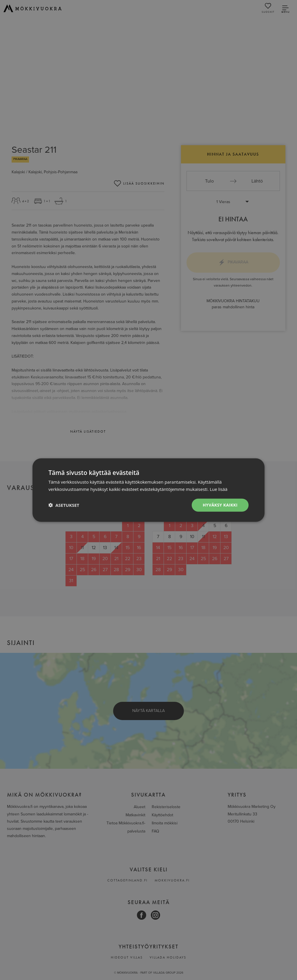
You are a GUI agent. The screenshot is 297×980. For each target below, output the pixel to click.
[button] (64, 505)
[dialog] (148, 490)
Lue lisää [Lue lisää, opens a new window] (219, 489)
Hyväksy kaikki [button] (220, 505)
